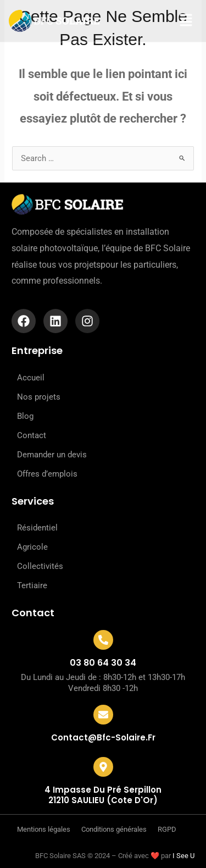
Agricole (32, 547)
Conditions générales (114, 829)
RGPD (167, 829)
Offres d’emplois (47, 474)
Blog (25, 416)
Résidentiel (37, 528)
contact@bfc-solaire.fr (103, 737)
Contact (32, 435)
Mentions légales (44, 829)
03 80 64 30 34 (103, 663)
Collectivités (40, 566)
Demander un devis (52, 455)
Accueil (31, 378)
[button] (178, 21)
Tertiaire (32, 585)
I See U (183, 856)
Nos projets (39, 397)
